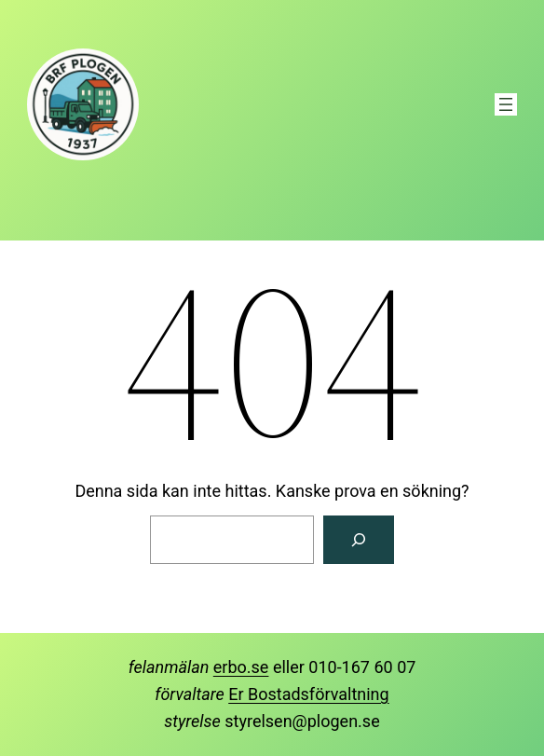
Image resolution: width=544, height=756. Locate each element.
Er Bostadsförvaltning (308, 694)
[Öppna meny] (506, 104)
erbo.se (241, 667)
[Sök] (359, 540)
